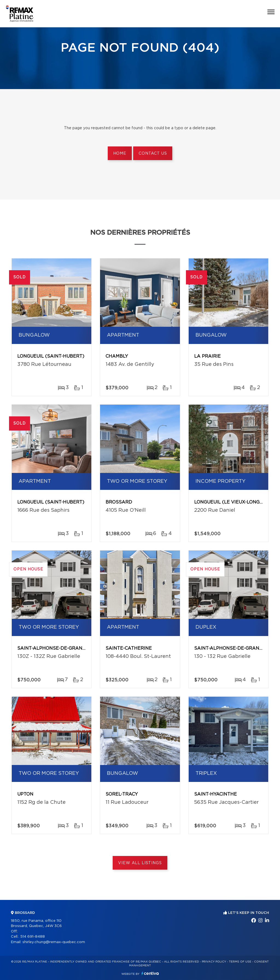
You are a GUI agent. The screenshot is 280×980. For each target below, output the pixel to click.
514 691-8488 (33, 937)
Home (120, 154)
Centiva (150, 973)
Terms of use (240, 962)
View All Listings (140, 863)
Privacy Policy (214, 962)
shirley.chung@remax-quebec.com (54, 942)
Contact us (153, 154)
